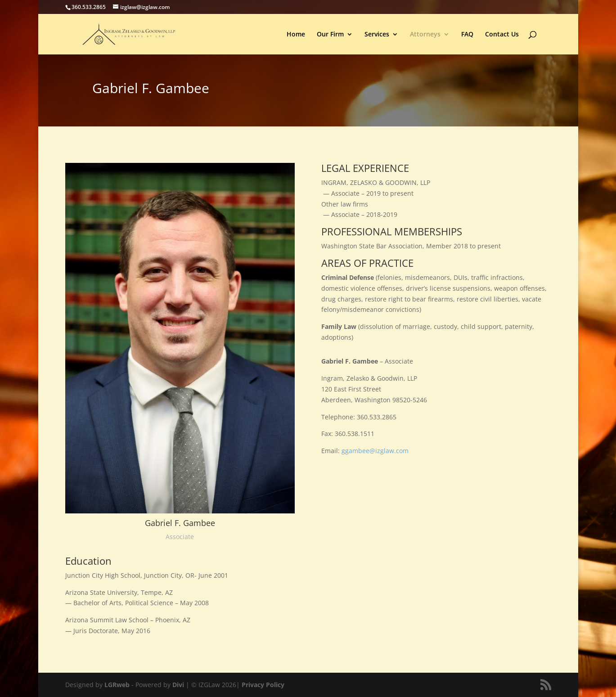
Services (377, 35)
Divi (178, 685)
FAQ (467, 35)
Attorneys (425, 35)
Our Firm (330, 35)
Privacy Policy (263, 685)
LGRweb (117, 685)
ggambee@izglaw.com (375, 451)
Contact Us (502, 35)
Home (296, 35)
